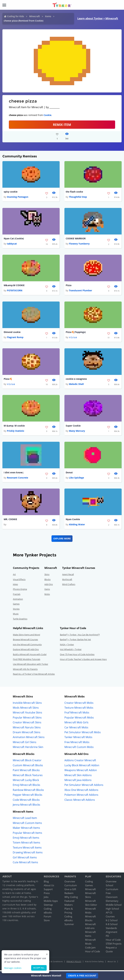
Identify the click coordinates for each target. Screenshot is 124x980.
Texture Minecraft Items (27, 849)
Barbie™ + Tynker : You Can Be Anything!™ (80, 636)
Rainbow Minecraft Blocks (28, 791)
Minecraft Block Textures (28, 776)
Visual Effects (19, 581)
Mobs (47, 595)
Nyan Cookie (73, 520)
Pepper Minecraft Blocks (28, 796)
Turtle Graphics (20, 620)
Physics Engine (20, 590)
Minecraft (35, 16)
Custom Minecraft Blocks (28, 766)
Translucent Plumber (80, 291)
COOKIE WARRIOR (76, 239)
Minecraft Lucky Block (26, 781)
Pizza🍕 (8, 379)
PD (107, 937)
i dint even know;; (14, 473)
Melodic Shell (76, 385)
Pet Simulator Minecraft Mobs (83, 733)
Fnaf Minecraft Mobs (77, 714)
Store (47, 921)
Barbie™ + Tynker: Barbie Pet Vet (75, 641)
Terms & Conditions (54, 963)
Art (14, 575)
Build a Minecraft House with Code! (30, 655)
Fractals (17, 595)
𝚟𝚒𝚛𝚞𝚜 (73, 338)
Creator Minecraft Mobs (79, 704)
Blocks (47, 581)
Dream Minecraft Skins (27, 733)
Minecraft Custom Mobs (79, 748)
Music (16, 615)
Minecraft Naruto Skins (27, 729)
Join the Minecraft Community (27, 646)
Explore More (62, 540)
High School (112, 910)
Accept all (39, 968)
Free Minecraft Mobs (77, 743)
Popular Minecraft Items (27, 834)
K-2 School (112, 921)
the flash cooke (74, 192)
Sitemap (48, 906)
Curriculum (71, 886)
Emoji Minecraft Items (26, 839)
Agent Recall (68, 575)
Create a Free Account (82, 976)
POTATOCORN (15, 291)
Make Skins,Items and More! (26, 636)
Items (48, 16)
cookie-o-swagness (76, 379)
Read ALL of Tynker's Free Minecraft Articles (34, 675)
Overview (70, 883)
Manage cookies (13, 968)
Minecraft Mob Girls (76, 724)
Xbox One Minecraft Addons (81, 791)
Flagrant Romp (15, 338)
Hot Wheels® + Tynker (71, 650)
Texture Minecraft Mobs (79, 709)
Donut (69, 473)
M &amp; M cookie (14, 426)
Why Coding (71, 898)
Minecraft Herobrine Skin (28, 748)
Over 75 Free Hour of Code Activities (77, 655)
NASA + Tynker (67, 646)
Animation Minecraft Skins (29, 738)
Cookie (47, 115)
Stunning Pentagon (18, 197)
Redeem (69, 894)
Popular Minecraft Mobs (79, 719)
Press (47, 894)
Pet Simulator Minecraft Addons (84, 786)
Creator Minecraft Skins (27, 724)
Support (48, 890)
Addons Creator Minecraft (80, 762)
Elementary (112, 902)
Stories (16, 610)
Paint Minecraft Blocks (26, 771)
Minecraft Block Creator (27, 762)
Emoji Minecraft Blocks (26, 786)
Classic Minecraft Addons (80, 801)
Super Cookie (73, 426)
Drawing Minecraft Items (28, 854)
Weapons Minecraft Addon (81, 771)
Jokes (15, 585)
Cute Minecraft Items (25, 863)
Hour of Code (93, 952)
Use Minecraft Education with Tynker (31, 665)
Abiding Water (77, 526)
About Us (49, 886)
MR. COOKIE (10, 520)
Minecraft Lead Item (25, 819)
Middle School (114, 906)
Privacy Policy (74, 963)
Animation (18, 600)
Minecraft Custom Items (27, 824)
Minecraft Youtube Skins (27, 714)
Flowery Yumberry (79, 244)
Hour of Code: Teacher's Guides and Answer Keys (83, 660)
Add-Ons (49, 585)
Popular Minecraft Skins (27, 719)
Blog (46, 883)
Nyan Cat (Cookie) (14, 239)
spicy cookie (11, 192)
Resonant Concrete (18, 479)
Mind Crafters (69, 585)
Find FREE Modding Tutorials (27, 660)
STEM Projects (114, 945)
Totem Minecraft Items (26, 844)
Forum (47, 917)
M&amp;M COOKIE (14, 286)
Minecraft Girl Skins (25, 743)
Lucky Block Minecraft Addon (82, 766)
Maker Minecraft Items (26, 829)
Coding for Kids (16, 16)
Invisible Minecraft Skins (27, 704)
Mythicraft (67, 581)
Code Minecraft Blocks (26, 801)
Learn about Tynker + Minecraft (98, 18)
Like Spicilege (76, 479)
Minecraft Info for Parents (25, 670)
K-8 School (112, 925)
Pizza (69, 286)
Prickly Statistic (16, 432)
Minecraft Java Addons (78, 781)
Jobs (46, 898)
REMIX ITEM (62, 125)
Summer (69, 925)
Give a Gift (70, 890)
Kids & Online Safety (94, 963)
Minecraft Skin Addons (78, 776)
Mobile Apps (51, 902)
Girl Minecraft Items (25, 859)
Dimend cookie (12, 333)
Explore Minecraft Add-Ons (26, 650)
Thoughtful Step (78, 197)
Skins (47, 575)
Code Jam (90, 949)
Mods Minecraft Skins (26, 709)
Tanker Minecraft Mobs (78, 738)
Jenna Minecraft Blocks (26, 806)
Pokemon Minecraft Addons (81, 796)
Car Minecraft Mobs (76, 729)
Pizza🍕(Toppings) (76, 333)
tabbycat (12, 244)
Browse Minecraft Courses (25, 641)
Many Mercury (77, 432)
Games (16, 605)
